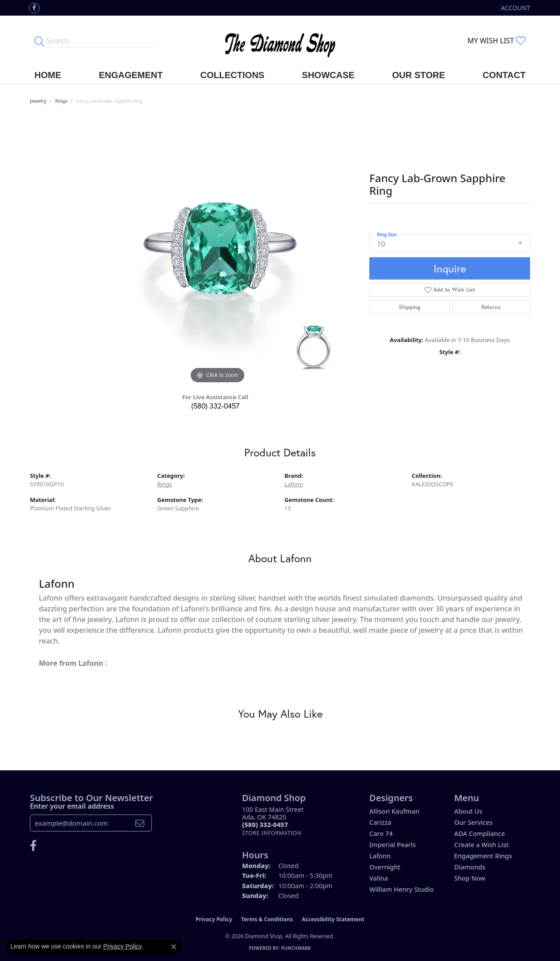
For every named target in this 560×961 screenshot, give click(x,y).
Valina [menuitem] (379, 878)
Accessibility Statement (333, 919)
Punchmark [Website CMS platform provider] (296, 948)
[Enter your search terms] (100, 41)
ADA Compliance (480, 834)
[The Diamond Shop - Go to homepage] (280, 41)
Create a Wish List (481, 845)
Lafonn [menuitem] (380, 856)
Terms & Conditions (267, 919)
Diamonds (470, 867)
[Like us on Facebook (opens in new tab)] (34, 8)
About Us (468, 811)
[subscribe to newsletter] (140, 823)
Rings (61, 101)
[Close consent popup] (174, 947)
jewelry (38, 101)
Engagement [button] (131, 75)
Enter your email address (72, 806)
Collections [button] (232, 75)
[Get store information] (272, 833)
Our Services (473, 822)
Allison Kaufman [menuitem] (394, 811)
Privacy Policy (214, 919)
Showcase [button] (328, 75)
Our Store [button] (419, 75)
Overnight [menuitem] (385, 867)
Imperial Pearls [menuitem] (393, 845)
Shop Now (470, 878)
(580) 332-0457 (215, 406)
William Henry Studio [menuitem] (401, 889)
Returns (491, 307)
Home (48, 75)
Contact (504, 75)
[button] (515, 8)
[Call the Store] (265, 825)
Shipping (410, 307)
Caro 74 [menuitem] (381, 834)
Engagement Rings (483, 856)
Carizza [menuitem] (380, 822)
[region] (217, 252)
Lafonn (294, 484)
